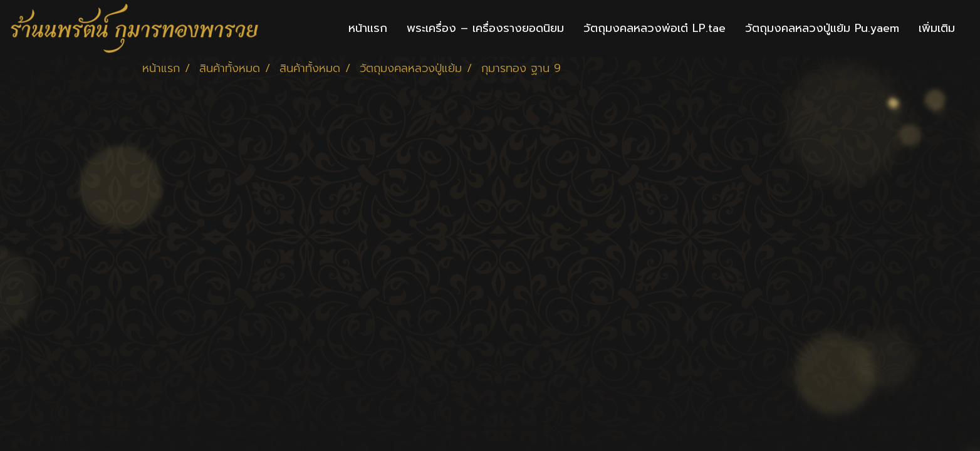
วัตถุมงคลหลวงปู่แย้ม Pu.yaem (822, 28)
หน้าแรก (368, 28)
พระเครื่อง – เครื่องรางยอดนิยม (485, 28)
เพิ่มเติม (937, 28)
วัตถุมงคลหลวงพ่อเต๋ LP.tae (654, 28)
